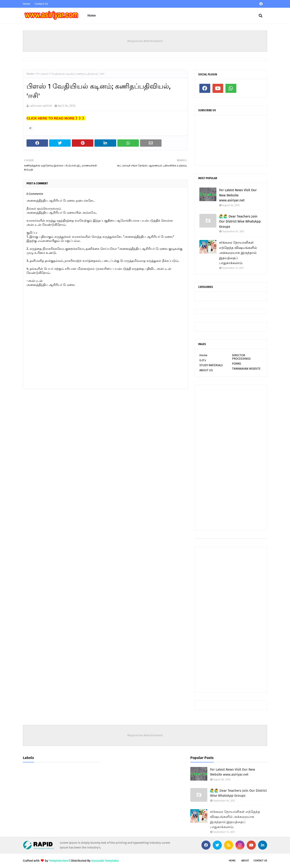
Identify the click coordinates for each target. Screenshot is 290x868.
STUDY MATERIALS (211, 365)
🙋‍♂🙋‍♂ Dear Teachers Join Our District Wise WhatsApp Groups (240, 221)
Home (27, 4)
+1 (37, 74)
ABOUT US (206, 370)
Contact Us (41, 4)
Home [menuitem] (92, 16)
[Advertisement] (231, 457)
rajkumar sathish (41, 106)
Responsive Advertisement (145, 41)
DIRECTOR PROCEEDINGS (241, 357)
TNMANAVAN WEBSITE (246, 369)
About (245, 861)
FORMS (237, 364)
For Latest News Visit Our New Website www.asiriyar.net (238, 195)
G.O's (203, 360)
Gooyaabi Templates (105, 861)
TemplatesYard (59, 861)
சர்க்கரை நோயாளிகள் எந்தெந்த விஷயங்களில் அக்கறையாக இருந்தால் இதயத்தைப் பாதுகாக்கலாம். (238, 253)
